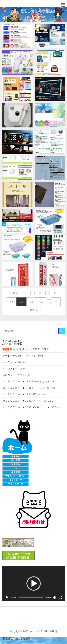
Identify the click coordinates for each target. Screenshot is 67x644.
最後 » (33, 310)
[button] (34, 584)
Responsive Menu (63, 5)
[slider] (31, 597)
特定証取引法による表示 (15, 638)
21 (32, 302)
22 (42, 302)
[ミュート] (54, 597)
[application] (33, 583)
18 (55, 293)
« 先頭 (14, 293)
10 (40, 293)
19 (11, 302)
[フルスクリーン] (60, 597)
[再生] (7, 597)
